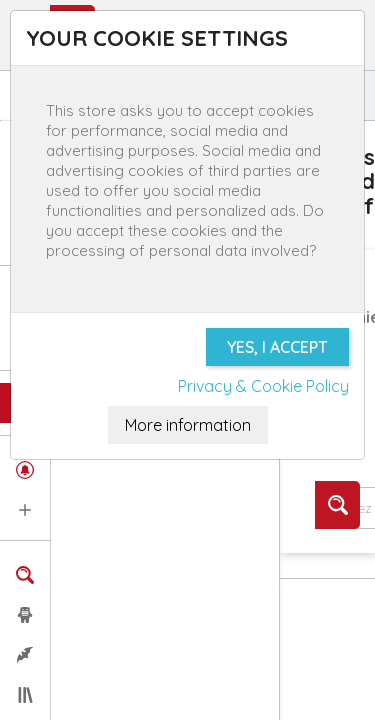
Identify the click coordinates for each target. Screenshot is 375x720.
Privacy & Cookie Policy (263, 386)
